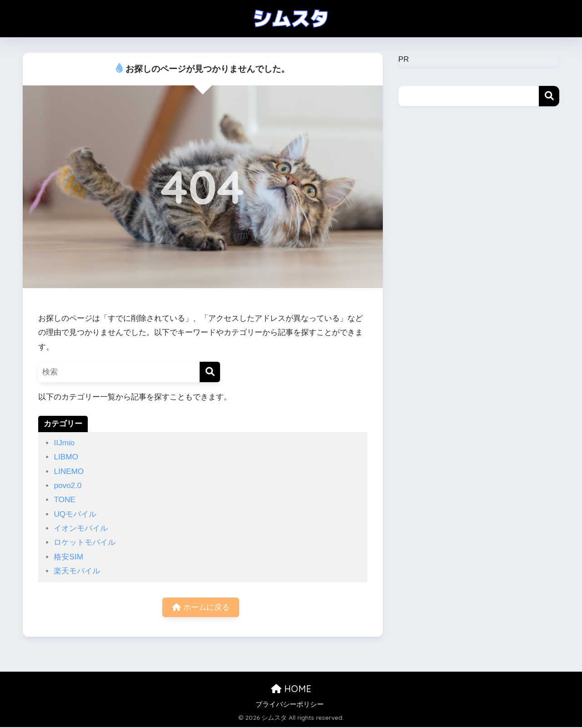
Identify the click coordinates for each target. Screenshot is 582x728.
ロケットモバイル (85, 542)
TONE (64, 500)
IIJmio (64, 443)
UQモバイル (75, 514)
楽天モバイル (77, 571)
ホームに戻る (201, 608)
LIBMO (66, 457)
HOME (291, 690)
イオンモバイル (81, 528)
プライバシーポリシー (290, 705)
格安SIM (68, 557)
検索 (549, 96)
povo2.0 (68, 486)
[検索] (210, 372)
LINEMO (69, 471)
